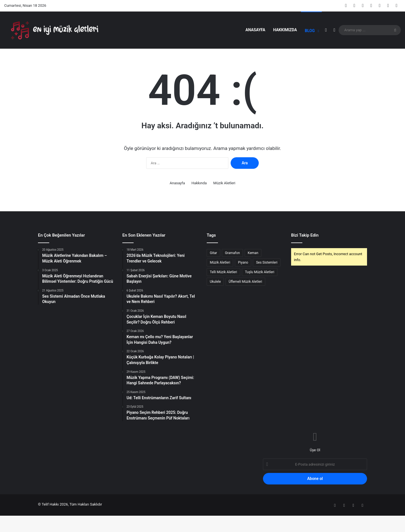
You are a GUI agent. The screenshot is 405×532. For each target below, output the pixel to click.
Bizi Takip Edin (305, 253)
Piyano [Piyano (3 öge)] (243, 280)
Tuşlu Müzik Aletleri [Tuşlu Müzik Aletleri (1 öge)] (260, 290)
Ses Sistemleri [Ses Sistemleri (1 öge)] (267, 280)
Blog (310, 31)
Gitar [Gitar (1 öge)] (213, 271)
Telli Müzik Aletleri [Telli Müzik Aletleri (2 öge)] (223, 290)
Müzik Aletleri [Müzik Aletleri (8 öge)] (220, 280)
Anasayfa (255, 30)
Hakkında (199, 201)
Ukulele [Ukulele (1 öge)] (215, 299)
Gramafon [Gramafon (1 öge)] (232, 271)
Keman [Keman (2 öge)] (253, 271)
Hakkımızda (285, 30)
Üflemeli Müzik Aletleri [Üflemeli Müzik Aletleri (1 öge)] (245, 299)
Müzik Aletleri (224, 201)
